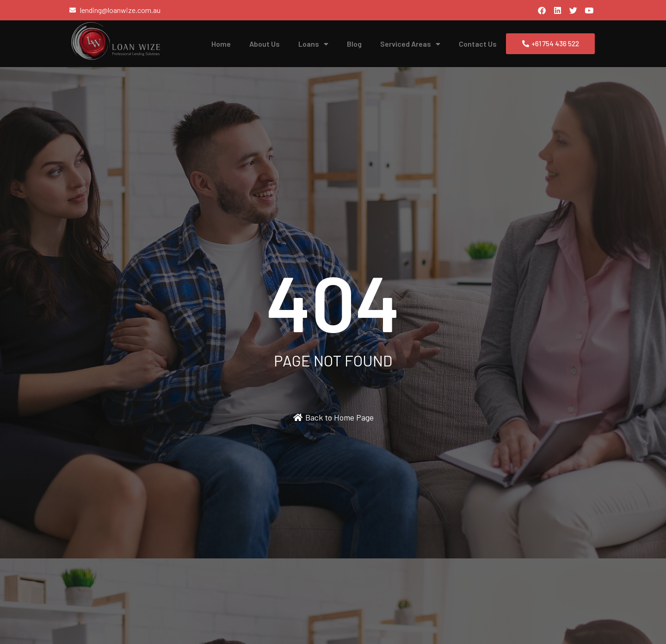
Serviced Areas (410, 44)
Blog (354, 44)
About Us (265, 44)
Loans (313, 44)
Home (221, 44)
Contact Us (478, 44)
